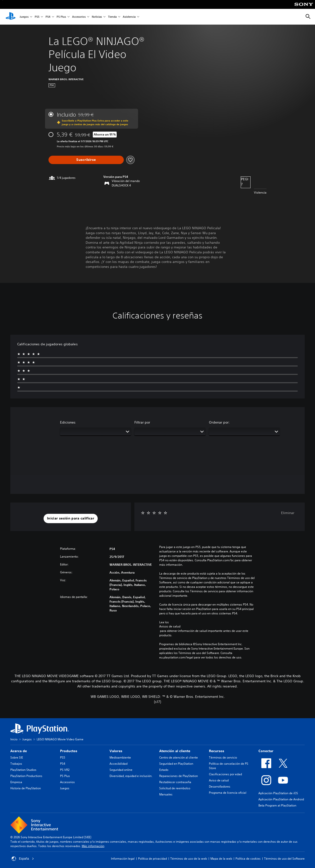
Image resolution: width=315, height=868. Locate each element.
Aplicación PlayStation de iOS (278, 793)
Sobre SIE (17, 757)
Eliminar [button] (288, 513)
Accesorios (79, 17)
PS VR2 (65, 770)
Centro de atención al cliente (179, 757)
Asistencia (129, 17)
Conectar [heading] (266, 751)
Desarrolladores (220, 786)
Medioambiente (120, 757)
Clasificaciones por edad (225, 774)
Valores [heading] (116, 751)
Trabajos (16, 764)
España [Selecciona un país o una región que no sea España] (23, 859)
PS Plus (61, 17)
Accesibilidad (118, 764)
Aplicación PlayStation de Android (281, 799)
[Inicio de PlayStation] (11, 17)
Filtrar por (142, 422)
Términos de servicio (223, 757)
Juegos (24, 17)
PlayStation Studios (23, 770)
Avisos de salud (170, 626)
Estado (164, 770)
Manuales (166, 794)
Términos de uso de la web (189, 859)
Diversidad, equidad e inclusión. (131, 776)
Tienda (112, 17)
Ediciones (68, 422)
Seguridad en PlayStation (176, 764)
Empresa (16, 782)
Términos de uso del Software (284, 859)
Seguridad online (121, 770)
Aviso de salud (219, 780)
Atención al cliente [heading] (175, 751)
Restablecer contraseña (175, 782)
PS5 (37, 17)
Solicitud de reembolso (175, 788)
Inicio (14, 739)
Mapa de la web (221, 859)
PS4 (48, 17)
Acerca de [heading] (19, 751)
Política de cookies (248, 859)
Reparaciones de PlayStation (179, 776)
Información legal (123, 859)
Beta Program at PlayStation (277, 805)
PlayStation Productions (26, 776)
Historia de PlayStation (26, 788)
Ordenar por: (219, 422)
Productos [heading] (69, 751)
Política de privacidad (152, 859)
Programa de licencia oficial (228, 793)
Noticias (97, 17)
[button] (71, 518)
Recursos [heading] (217, 751)
